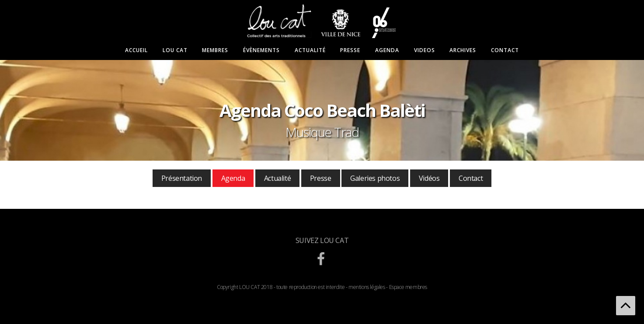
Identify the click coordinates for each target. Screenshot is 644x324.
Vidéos (429, 178)
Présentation (182, 178)
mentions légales (367, 287)
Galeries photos (375, 178)
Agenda (387, 50)
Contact (505, 50)
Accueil (136, 50)
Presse (350, 50)
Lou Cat (175, 50)
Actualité (310, 50)
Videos (425, 50)
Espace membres (408, 287)
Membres (215, 50)
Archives (463, 50)
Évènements (261, 50)
